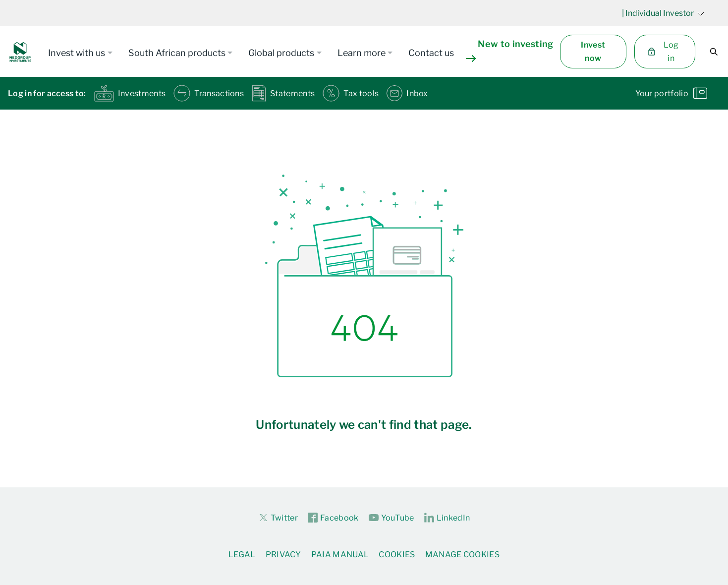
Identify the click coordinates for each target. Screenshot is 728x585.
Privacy (283, 555)
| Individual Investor (663, 13)
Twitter (278, 518)
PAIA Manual (340, 555)
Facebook (333, 518)
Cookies (397, 555)
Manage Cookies (462, 555)
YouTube (392, 518)
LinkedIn (447, 518)
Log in (663, 52)
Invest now (593, 52)
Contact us (431, 53)
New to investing (509, 51)
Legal (242, 555)
